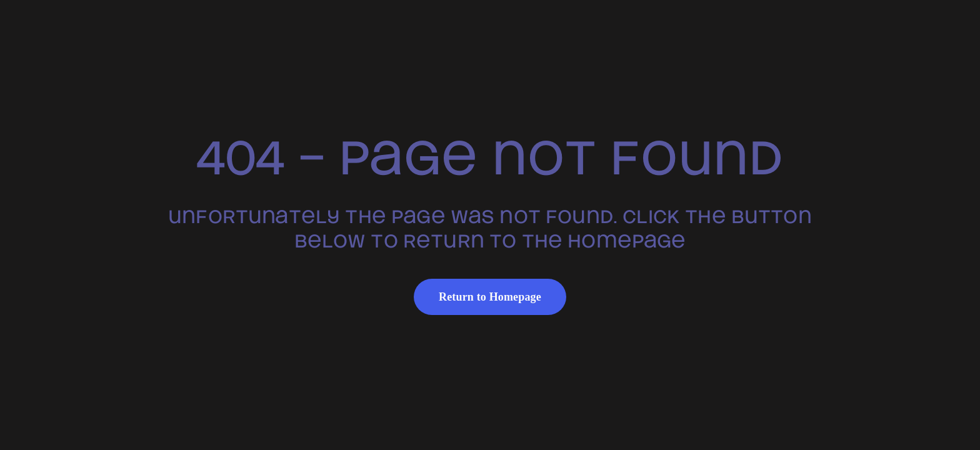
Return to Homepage (490, 297)
